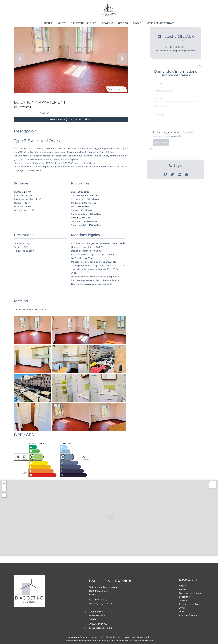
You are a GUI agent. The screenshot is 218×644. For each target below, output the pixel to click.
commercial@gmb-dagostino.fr (177, 51)
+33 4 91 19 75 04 (98, 624)
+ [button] (4, 484)
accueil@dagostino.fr (101, 603)
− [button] (4, 488)
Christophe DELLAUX (176, 37)
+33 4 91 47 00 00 (98, 600)
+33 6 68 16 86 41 (177, 47)
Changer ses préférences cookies (82, 641)
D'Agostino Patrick (110, 581)
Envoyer (161, 142)
